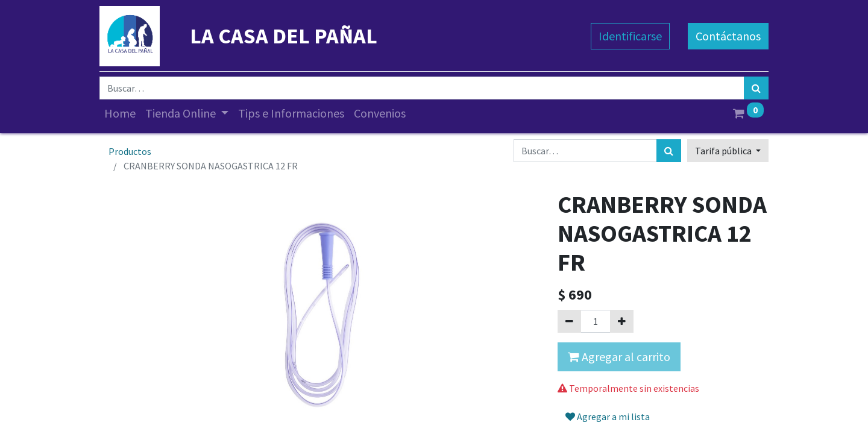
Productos (130, 151)
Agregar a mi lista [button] (608, 417)
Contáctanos (728, 36)
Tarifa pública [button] (724, 151)
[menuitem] (120, 113)
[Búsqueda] (756, 88)
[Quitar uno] (569, 321)
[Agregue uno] (622, 321)
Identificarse (630, 36)
